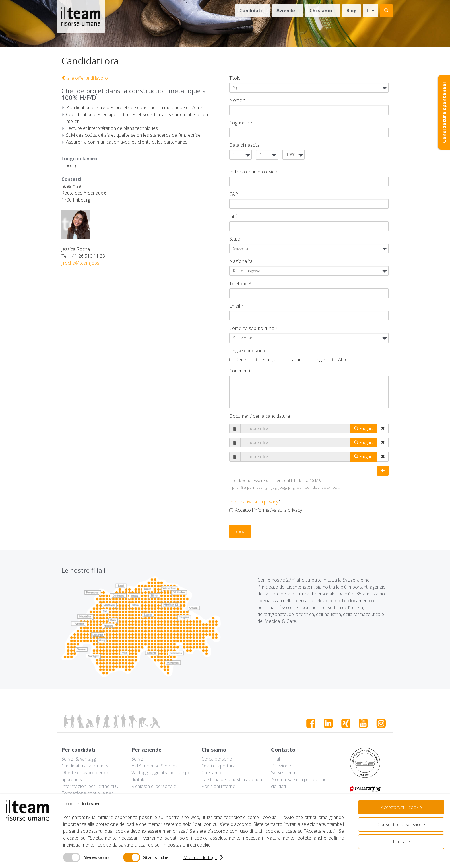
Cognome (239, 123)
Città (234, 216)
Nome (236, 100)
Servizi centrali (286, 773)
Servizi (138, 759)
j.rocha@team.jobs (80, 263)
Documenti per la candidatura (260, 416)
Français (268, 359)
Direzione (281, 766)
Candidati (253, 11)
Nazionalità (241, 261)
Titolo (235, 78)
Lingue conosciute (248, 351)
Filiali (276, 759)
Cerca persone (217, 759)
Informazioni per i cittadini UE (91, 786)
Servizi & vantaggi (79, 759)
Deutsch (241, 359)
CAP (234, 194)
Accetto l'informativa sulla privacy (266, 510)
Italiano (294, 359)
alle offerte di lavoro (85, 78)
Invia (240, 531)
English (318, 359)
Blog (352, 11)
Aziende (288, 11)
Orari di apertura (218, 766)
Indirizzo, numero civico (253, 172)
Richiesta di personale (154, 786)
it (371, 10)
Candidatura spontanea (86, 766)
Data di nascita (245, 145)
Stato (235, 239)
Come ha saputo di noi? (253, 328)
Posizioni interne (218, 786)
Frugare (364, 428)
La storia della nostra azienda (232, 779)
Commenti (240, 371)
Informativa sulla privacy (254, 502)
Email (235, 306)
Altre (340, 359)
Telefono (238, 284)
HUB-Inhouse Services (155, 766)
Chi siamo (323, 11)
